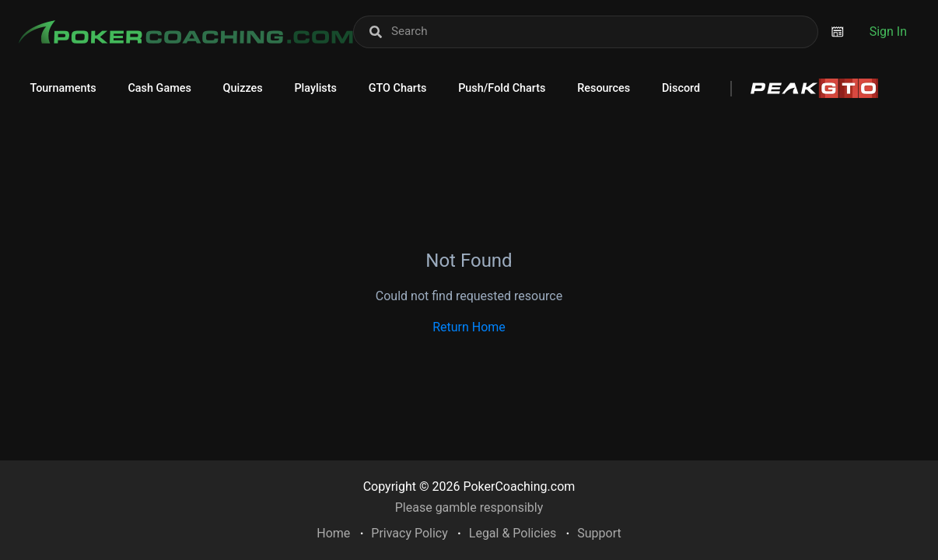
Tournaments (63, 88)
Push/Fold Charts (502, 88)
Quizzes (243, 88)
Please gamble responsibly (469, 507)
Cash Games (159, 88)
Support (599, 533)
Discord (681, 88)
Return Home (469, 327)
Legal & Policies (513, 533)
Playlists (315, 88)
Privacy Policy (409, 533)
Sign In (888, 31)
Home (333, 533)
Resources (604, 88)
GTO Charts (398, 88)
